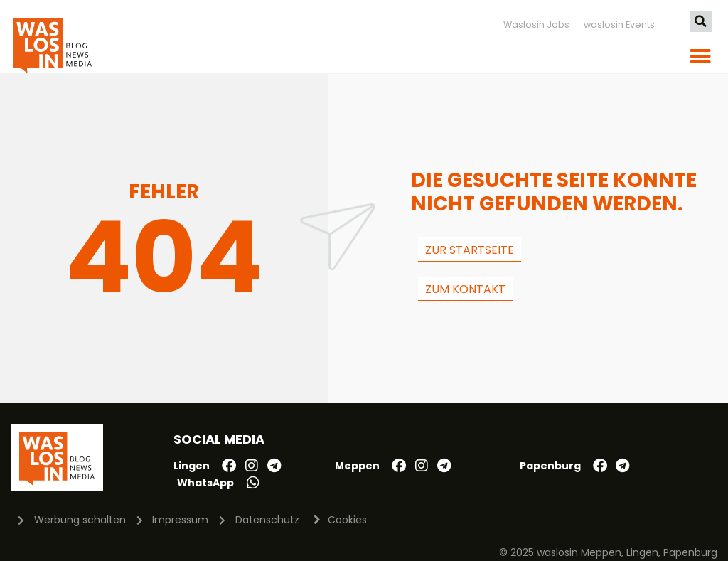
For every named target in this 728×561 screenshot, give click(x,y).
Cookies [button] (347, 520)
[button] (701, 21)
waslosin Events (619, 25)
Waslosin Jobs (536, 25)
